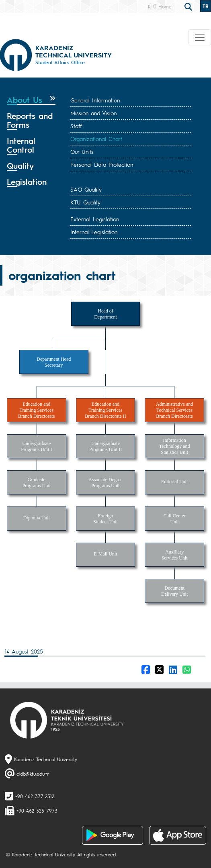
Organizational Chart (96, 139)
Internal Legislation (94, 232)
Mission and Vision (93, 113)
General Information (95, 100)
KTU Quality (85, 202)
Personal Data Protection (102, 164)
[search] (189, 6)
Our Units (82, 151)
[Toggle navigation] (200, 37)
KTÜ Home (160, 6)
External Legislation (95, 219)
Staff (76, 126)
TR (206, 6)
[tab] (31, 100)
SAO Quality (86, 189)
